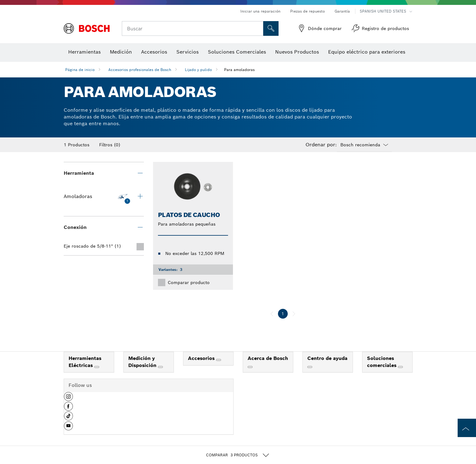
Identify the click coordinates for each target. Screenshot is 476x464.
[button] (68, 399)
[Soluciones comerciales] (400, 367)
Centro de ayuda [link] (327, 358)
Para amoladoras (239, 70)
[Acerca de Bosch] (250, 367)
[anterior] (272, 314)
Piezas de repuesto (307, 11)
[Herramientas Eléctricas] (97, 367)
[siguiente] (294, 314)
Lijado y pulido (198, 70)
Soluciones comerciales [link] (382, 362)
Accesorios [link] (202, 358)
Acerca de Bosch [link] (268, 358)
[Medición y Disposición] (160, 367)
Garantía (342, 11)
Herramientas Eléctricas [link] (85, 362)
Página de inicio (80, 70)
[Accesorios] (219, 360)
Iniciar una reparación (260, 11)
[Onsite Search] (271, 28)
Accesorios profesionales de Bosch (140, 70)
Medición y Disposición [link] (143, 362)
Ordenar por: (321, 145)
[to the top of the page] (467, 428)
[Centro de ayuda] (310, 367)
